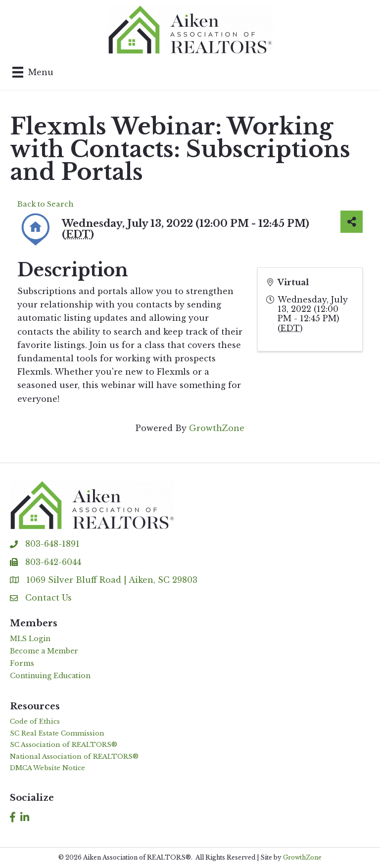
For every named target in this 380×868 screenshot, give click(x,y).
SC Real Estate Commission (57, 733)
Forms (22, 663)
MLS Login (30, 639)
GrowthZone (217, 428)
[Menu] (33, 72)
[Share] (352, 222)
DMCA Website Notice (47, 768)
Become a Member (44, 651)
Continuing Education (50, 676)
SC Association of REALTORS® (64, 745)
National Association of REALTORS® (74, 757)
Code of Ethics (35, 721)
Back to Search (46, 204)
